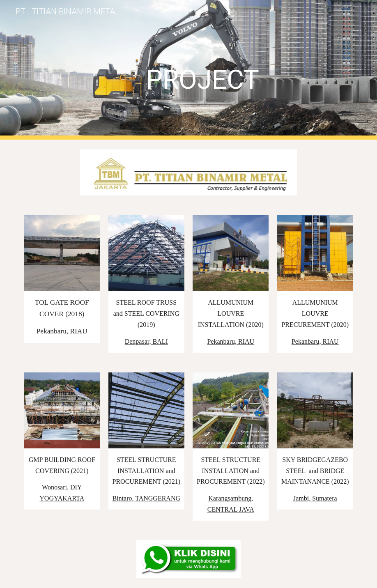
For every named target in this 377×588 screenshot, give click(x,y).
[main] (203, 70)
